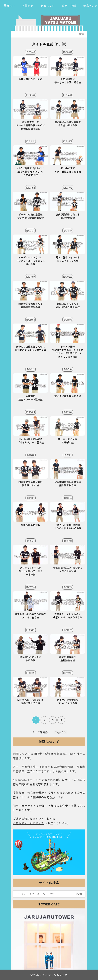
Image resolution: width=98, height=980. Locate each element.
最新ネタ (9, 6)
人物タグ (28, 6)
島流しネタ (48, 6)
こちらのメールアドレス (28, 823)
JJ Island (49, 857)
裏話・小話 (69, 6)
